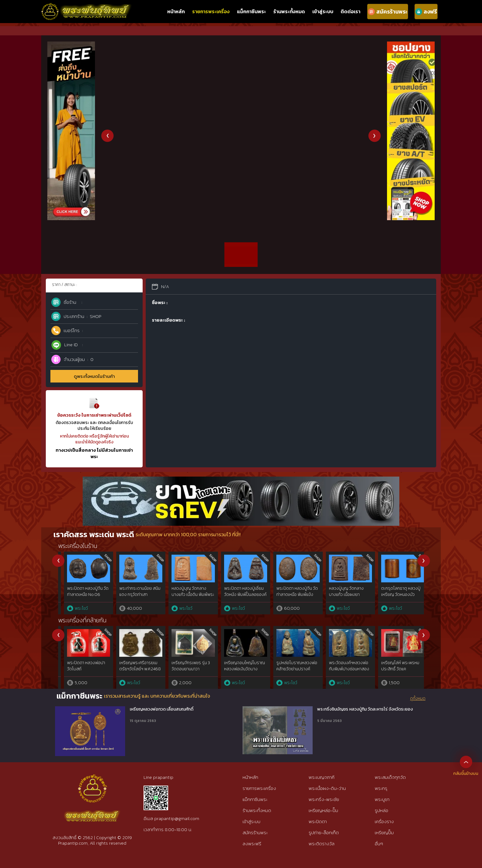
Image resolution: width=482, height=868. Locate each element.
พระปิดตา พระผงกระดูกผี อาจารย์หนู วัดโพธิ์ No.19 (134, 594)
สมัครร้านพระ (255, 832)
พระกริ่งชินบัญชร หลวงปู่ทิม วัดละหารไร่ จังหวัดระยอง (365, 709)
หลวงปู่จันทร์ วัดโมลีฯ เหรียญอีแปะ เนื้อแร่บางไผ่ (394, 594)
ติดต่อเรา (350, 11)
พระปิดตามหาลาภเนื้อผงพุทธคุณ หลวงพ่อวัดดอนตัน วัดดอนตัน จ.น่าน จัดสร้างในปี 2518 (240, 672)
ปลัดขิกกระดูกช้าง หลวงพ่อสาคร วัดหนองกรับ (344, 666)
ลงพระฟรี (252, 844)
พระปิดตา (318, 821)
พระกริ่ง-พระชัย (324, 799)
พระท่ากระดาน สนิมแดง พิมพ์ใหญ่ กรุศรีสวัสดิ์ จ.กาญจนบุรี (82, 594)
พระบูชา (382, 799)
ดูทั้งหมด (418, 699)
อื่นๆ (379, 844)
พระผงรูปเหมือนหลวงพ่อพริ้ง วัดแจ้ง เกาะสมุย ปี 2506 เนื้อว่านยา (292, 669)
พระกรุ (381, 788)
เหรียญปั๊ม (384, 832)
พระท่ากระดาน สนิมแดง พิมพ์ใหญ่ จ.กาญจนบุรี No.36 (186, 594)
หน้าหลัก (176, 11)
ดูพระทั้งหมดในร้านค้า (94, 376)
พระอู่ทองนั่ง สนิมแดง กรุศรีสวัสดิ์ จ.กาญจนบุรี (240, 591)
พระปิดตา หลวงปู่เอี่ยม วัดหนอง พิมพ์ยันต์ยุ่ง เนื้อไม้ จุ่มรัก (343, 594)
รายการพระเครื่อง (211, 11)
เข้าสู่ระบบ (323, 11)
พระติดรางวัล (322, 844)
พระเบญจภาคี (322, 777)
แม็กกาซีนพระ (251, 11)
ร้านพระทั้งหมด (289, 11)
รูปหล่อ (381, 810)
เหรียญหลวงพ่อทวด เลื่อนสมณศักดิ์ (162, 709)
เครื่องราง (384, 821)
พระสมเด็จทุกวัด (390, 777)
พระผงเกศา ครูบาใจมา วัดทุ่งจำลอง (185, 666)
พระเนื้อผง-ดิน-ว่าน (327, 788)
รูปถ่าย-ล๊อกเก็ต (324, 832)
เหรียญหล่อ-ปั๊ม (323, 810)
